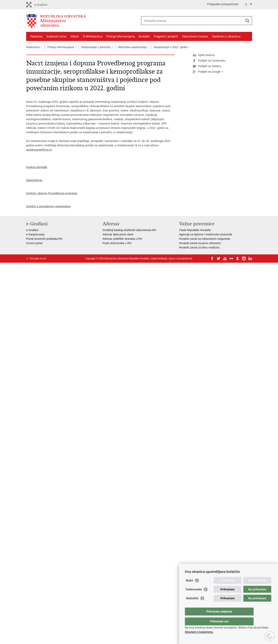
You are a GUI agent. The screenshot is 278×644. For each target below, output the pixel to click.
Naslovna (36, 36)
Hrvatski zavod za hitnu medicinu (199, 247)
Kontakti (144, 36)
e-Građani (32, 230)
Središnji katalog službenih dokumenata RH (129, 230)
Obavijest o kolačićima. (199, 632)
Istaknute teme (56, 36)
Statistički (192, 606)
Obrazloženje (34, 180)
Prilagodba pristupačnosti (223, 4)
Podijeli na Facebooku (209, 61)
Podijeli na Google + (208, 72)
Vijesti (75, 36)
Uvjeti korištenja (159, 259)
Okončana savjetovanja (132, 47)
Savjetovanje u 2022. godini (170, 47)
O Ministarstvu (93, 36)
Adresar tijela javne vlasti (118, 234)
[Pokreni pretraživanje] (247, 21)
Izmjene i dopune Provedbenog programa (52, 193)
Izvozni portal (34, 243)
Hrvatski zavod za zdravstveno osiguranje (205, 239)
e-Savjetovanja (35, 234)
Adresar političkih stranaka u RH (122, 239)
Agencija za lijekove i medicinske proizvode (206, 234)
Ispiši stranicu (204, 55)
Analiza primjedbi (37, 167)
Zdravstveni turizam (195, 36)
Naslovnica (33, 47)
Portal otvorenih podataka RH (44, 239)
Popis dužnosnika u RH (117, 243)
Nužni (189, 588)
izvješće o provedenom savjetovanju (48, 206)
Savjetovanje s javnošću (96, 47)
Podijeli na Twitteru (207, 66)
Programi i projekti (166, 36)
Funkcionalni (194, 597)
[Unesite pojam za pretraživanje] (192, 21)
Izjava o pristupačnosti (180, 259)
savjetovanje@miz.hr (39, 150)
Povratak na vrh (38, 259)
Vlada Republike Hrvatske (195, 230)
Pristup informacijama (121, 36)
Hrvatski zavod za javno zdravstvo (200, 243)
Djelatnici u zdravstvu (226, 36)
